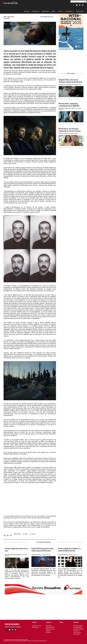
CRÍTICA (60, 11)
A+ (5, 536)
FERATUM (77, 634)
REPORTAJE (45, 11)
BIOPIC (53, 11)
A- (8, 536)
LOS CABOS (77, 632)
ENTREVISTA (36, 11)
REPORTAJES (50, 629)
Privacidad (35, 627)
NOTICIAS (27, 11)
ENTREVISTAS (50, 627)
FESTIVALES (80, 11)
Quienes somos (37, 626)
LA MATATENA (78, 627)
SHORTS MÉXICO (79, 629)
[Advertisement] (71, 61)
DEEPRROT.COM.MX (23, 640)
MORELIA (76, 631)
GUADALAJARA (78, 626)
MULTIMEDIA (69, 11)
